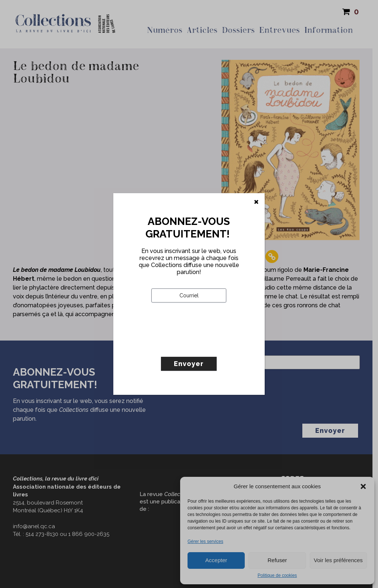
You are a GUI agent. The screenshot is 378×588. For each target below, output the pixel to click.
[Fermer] (256, 202)
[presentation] (207, 345)
